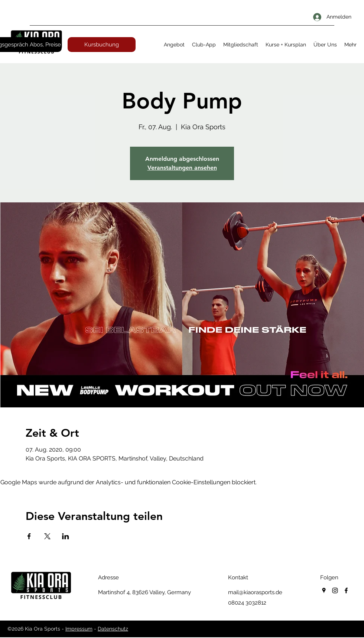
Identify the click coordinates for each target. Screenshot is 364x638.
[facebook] (346, 590)
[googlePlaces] (324, 590)
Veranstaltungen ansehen (182, 168)
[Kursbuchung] (102, 45)
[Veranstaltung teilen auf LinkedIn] (66, 536)
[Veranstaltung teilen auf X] (47, 536)
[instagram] (335, 590)
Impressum (79, 629)
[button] (174, 45)
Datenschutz (113, 629)
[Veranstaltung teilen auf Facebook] (29, 536)
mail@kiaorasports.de (255, 592)
